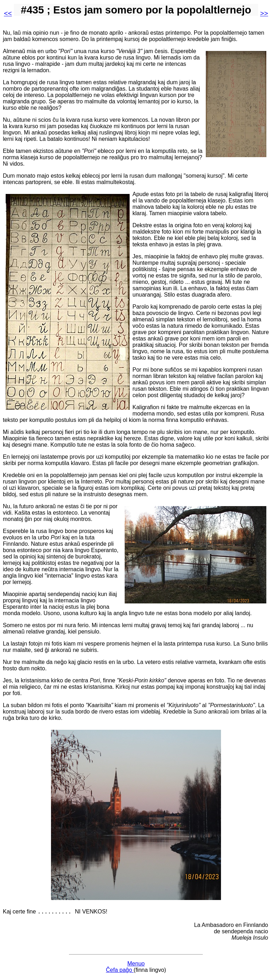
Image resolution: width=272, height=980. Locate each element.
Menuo (136, 965)
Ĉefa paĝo (120, 971)
